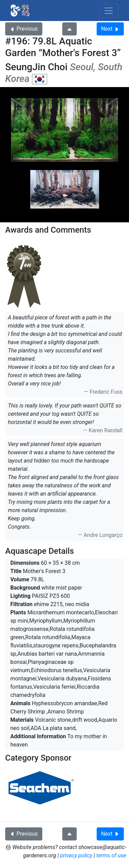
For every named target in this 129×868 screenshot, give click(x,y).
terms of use (111, 855)
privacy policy (76, 855)
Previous (24, 29)
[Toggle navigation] (109, 11)
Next (110, 29)
